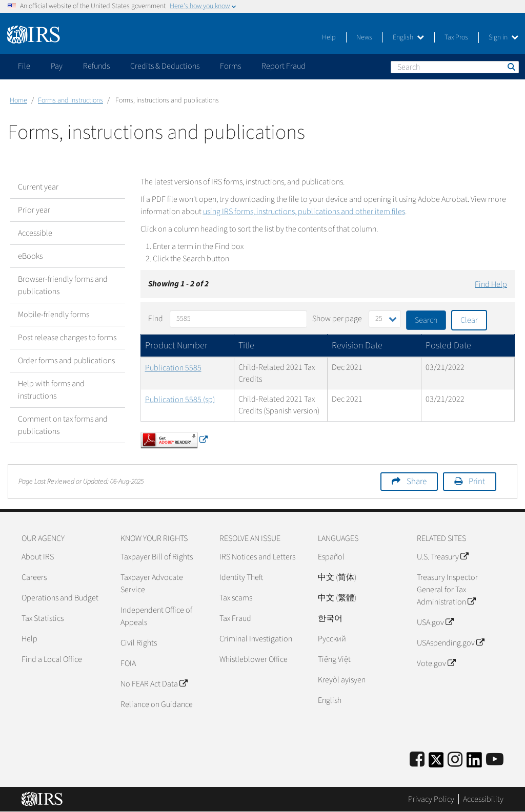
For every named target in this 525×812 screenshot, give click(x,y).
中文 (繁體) (337, 598)
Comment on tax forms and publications (63, 425)
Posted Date (448, 346)
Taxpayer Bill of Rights (157, 557)
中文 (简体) (337, 577)
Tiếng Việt (334, 659)
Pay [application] (57, 66)
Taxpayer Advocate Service (152, 584)
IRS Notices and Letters (257, 557)
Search (511, 67)
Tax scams (236, 598)
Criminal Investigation (256, 639)
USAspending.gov (450, 643)
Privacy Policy (431, 799)
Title (246, 346)
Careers (34, 577)
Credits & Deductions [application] (165, 66)
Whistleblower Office (254, 659)
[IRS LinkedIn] (474, 763)
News (364, 37)
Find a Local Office (52, 659)
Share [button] (417, 482)
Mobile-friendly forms (54, 315)
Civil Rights (139, 643)
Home (18, 100)
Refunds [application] (96, 66)
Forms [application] (230, 66)
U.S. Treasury (442, 557)
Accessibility (483, 799)
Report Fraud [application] (284, 66)
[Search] (455, 67)
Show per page (337, 319)
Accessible (35, 233)
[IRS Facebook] (417, 760)
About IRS (38, 557)
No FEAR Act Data (154, 684)
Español (331, 557)
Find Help (491, 284)
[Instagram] (455, 760)
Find (156, 319)
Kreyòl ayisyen (342, 680)
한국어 (330, 618)
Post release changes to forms (67, 338)
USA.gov (435, 622)
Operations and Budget (60, 598)
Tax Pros (456, 37)
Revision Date (357, 346)
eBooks (30, 256)
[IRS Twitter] (436, 763)
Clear (469, 320)
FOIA (128, 663)
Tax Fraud (235, 618)
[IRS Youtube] (495, 760)
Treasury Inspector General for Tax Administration (447, 590)
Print (477, 482)
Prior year (34, 210)
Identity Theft (241, 577)
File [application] (24, 66)
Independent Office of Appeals (156, 616)
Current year (38, 187)
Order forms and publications (66, 361)
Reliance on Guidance (157, 704)
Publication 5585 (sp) (180, 400)
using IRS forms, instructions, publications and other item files (304, 212)
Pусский (332, 639)
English (408, 37)
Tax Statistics (43, 618)
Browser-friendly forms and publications (63, 285)
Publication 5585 (173, 368)
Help (329, 37)
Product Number (176, 346)
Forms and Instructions (70, 100)
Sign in (503, 37)
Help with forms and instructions (51, 390)
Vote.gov (436, 663)
